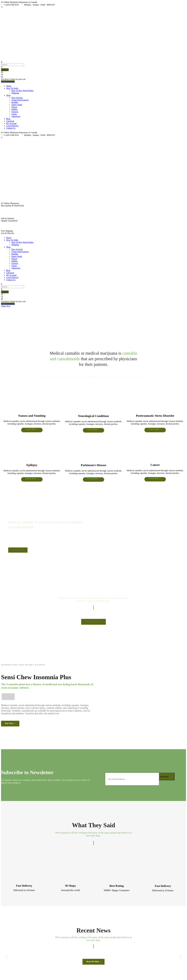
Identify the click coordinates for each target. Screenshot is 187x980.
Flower (14, 107)
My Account (11, 123)
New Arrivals (17, 98)
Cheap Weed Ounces (20, 100)
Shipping (15, 93)
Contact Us (11, 128)
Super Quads (17, 105)
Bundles (15, 102)
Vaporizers (16, 116)
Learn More (14, 338)
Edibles (15, 109)
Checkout (10, 121)
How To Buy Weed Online (22, 91)
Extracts (15, 112)
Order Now (6, 306)
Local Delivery (12, 126)
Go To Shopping (8, 82)
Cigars (14, 114)
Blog (8, 119)
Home (9, 86)
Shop (8, 95)
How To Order (12, 88)
